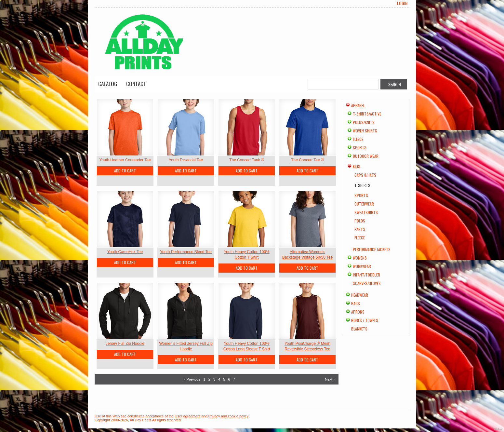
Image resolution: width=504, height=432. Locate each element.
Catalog (108, 84)
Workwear (362, 266)
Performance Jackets (372, 249)
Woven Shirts (365, 131)
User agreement (187, 416)
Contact (136, 84)
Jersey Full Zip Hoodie (125, 344)
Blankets (359, 329)
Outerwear (364, 204)
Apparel (358, 105)
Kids (357, 166)
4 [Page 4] (219, 379)
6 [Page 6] (229, 379)
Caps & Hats (365, 175)
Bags (356, 303)
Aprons (358, 312)
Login (402, 3)
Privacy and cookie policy (229, 416)
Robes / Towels (365, 320)
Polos (360, 221)
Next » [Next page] (330, 379)
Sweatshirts (366, 212)
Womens (360, 258)
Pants (360, 229)
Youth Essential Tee (186, 160)
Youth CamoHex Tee (125, 252)
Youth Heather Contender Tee (125, 160)
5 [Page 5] (224, 379)
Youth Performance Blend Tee (186, 252)
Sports (360, 148)
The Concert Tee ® (307, 160)
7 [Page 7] (234, 379)
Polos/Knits (364, 122)
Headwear (360, 295)
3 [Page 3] (214, 379)
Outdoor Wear (366, 156)
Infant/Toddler (366, 275)
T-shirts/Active (367, 114)
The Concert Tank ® (247, 160)
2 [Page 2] (209, 379)
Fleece (358, 139)
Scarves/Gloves (367, 283)
